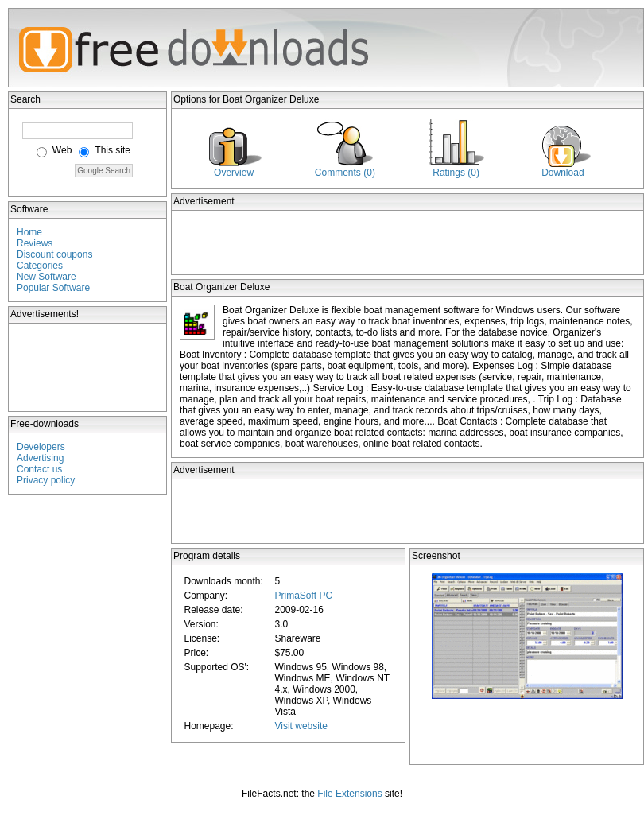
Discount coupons (54, 254)
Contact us (39, 469)
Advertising (40, 458)
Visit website (301, 726)
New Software (47, 277)
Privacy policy (46, 480)
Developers (41, 447)
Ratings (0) (456, 173)
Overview (234, 173)
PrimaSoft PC (303, 596)
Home (29, 232)
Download (563, 173)
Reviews (35, 243)
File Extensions (349, 794)
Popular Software (53, 288)
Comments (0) (345, 173)
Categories (40, 266)
